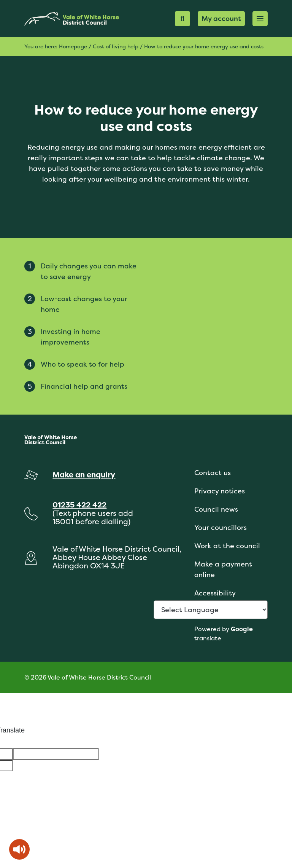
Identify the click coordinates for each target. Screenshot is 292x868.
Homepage (73, 46)
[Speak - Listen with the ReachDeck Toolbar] (19, 849)
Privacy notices (220, 491)
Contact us (213, 473)
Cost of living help (116, 46)
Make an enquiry (84, 475)
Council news (216, 509)
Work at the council (227, 546)
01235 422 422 (79, 505)
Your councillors (221, 527)
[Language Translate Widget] (211, 610)
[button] (260, 19)
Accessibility (215, 593)
